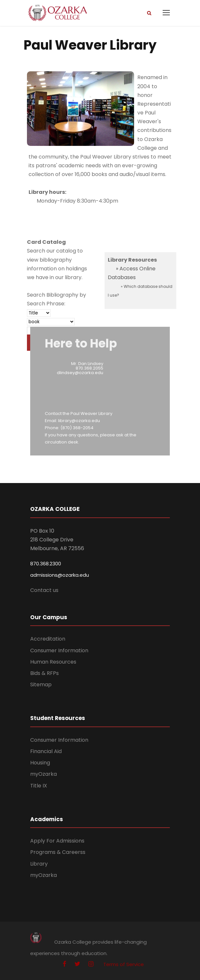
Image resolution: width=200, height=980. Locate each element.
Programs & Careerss (58, 852)
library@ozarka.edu (79, 421)
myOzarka (44, 774)
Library (39, 864)
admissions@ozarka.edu (60, 575)
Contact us (44, 590)
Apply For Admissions (57, 841)
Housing (40, 763)
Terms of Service (124, 964)
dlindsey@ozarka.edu (80, 373)
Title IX (39, 786)
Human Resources (53, 662)
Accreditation (48, 639)
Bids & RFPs (44, 673)
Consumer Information (59, 650)
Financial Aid (46, 751)
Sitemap (41, 685)
